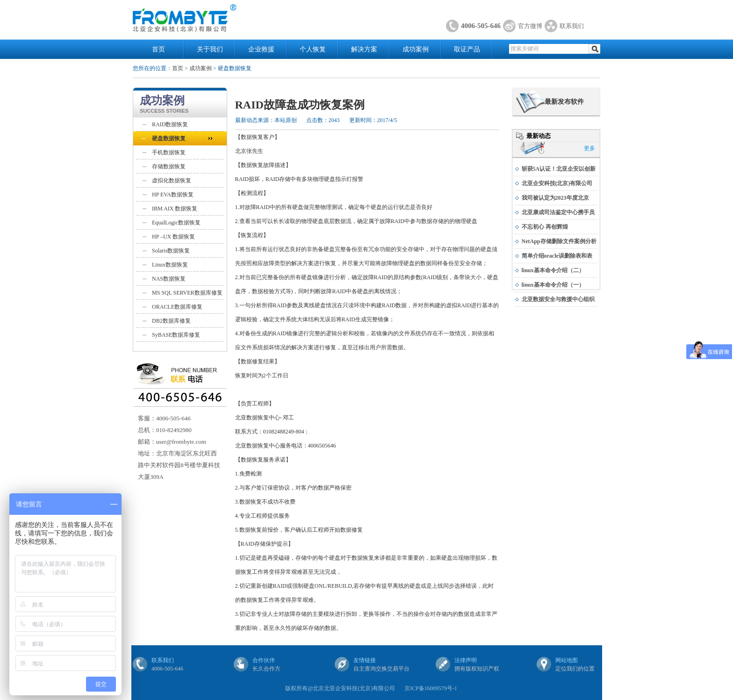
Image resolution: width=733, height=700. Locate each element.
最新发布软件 (564, 102)
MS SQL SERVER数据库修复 (187, 293)
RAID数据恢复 (170, 124)
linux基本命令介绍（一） (553, 285)
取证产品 (467, 49)
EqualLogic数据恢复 (176, 223)
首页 (158, 49)
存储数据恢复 (169, 166)
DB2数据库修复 (171, 321)
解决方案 (364, 49)
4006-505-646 (481, 26)
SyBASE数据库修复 (176, 335)
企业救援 (261, 49)
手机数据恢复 (169, 152)
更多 (589, 148)
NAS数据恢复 (169, 279)
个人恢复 (313, 49)
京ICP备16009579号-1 (431, 688)
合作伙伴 (264, 660)
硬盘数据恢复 (169, 138)
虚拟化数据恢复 (172, 180)
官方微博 (530, 26)
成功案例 (416, 49)
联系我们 (572, 26)
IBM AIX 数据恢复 (175, 209)
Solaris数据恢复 (171, 251)
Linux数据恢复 (170, 265)
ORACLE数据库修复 (177, 307)
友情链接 (365, 660)
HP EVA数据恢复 (173, 195)
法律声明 (466, 660)
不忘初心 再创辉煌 (545, 227)
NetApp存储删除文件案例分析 (559, 241)
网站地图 (567, 660)
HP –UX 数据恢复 (173, 237)
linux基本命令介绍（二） (553, 270)
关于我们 (210, 49)
